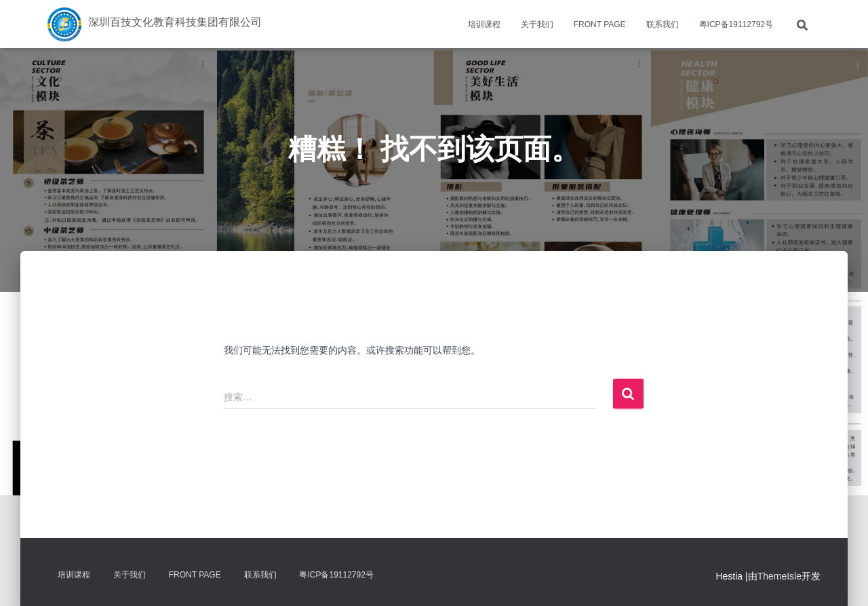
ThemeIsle (780, 576)
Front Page (600, 24)
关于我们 (537, 24)
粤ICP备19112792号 (736, 24)
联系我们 (663, 24)
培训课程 (484, 24)
